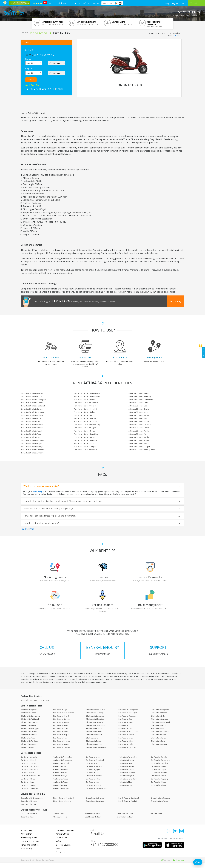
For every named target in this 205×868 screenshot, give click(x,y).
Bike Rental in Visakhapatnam (97, 753)
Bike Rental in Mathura (94, 737)
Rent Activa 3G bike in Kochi (31, 418)
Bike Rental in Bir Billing (94, 718)
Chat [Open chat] (198, 862)
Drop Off (29, 69)
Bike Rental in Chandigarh (128, 718)
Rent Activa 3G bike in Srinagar (32, 447)
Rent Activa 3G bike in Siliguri (31, 443)
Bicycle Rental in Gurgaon (160, 803)
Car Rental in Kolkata (61, 778)
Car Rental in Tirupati (94, 791)
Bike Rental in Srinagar (62, 750)
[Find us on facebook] (169, 837)
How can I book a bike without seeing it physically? (48, 508)
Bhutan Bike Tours (28, 822)
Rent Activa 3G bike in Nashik (31, 431)
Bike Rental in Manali (61, 737)
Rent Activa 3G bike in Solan (84, 443)
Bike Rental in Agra (60, 715)
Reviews (96, 3)
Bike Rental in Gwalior (61, 728)
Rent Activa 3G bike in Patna (31, 434)
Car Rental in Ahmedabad (63, 762)
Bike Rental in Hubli (126, 728)
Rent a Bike (25, 705)
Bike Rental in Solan (158, 746)
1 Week (51, 89)
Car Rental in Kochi (28, 778)
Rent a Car (34, 705)
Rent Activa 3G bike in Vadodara (33, 450)
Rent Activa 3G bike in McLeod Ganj (87, 425)
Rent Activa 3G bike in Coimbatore (140, 400)
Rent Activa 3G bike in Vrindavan (33, 453)
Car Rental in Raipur (61, 787)
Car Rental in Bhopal (28, 765)
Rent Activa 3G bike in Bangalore (140, 393)
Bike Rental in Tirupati (94, 750)
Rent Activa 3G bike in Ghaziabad (86, 406)
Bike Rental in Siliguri (126, 746)
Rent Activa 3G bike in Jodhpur (32, 415)
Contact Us (75, 3)
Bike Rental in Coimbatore (30, 721)
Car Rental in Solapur (159, 787)
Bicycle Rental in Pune (29, 809)
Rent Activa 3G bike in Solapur (139, 443)
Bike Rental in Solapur (29, 750)
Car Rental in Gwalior (159, 772)
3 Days (35, 89)
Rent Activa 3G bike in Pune (138, 434)
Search (31, 80)
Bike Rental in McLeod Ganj (128, 737)
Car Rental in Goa (60, 772)
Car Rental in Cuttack (28, 769)
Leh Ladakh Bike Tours (29, 819)
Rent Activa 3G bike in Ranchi (138, 437)
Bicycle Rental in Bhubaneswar (32, 803)
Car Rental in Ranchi (93, 787)
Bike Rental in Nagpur (61, 740)
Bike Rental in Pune (60, 743)
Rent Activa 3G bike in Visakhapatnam (141, 450)
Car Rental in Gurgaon (94, 772)
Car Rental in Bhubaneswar (63, 765)
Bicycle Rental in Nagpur (160, 806)
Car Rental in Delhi (93, 769)
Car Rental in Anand (93, 762)
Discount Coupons (64, 850)
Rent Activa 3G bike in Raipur (85, 437)
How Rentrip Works (29, 843)
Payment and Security (30, 847)
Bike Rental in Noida (158, 740)
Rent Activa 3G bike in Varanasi (85, 450)
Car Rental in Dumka (126, 769)
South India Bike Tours (125, 822)
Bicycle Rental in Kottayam (63, 806)
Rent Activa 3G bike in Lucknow (85, 422)
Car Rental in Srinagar (29, 791)
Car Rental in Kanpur (159, 775)
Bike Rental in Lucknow (29, 737)
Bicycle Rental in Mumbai (128, 806)
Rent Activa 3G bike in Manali (138, 422)
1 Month (60, 89)
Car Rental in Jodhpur (126, 775)
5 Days (43, 89)
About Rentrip (27, 836)
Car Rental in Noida (28, 784)
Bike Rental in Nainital (94, 740)
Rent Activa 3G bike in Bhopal (32, 396)
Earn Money (176, 301)
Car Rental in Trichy (126, 791)
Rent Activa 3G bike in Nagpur (85, 428)
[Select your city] (196, 3)
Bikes (182, 16)
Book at (29, 50)
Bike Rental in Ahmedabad (96, 715)
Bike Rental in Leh (157, 734)
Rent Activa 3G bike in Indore (85, 412)
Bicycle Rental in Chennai (95, 803)
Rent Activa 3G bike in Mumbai (32, 428)
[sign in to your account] (172, 3)
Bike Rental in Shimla (93, 746)
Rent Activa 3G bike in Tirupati (85, 447)
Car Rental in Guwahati (127, 772)
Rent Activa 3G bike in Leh (30, 422)
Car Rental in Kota (92, 778)
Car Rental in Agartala (29, 762)
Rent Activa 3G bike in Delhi (138, 403)
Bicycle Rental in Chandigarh (64, 803)
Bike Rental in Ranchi (159, 743)
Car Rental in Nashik (158, 781)
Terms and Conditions (30, 850)
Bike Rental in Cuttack (61, 721)
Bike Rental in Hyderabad (160, 728)
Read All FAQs (27, 529)
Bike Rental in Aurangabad (128, 715)
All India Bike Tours (60, 822)
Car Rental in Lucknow (126, 778)
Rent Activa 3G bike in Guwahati (86, 409)
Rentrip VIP (38, 3)
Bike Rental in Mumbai (29, 740)
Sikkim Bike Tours (155, 819)
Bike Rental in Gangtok (62, 724)
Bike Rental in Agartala (29, 715)
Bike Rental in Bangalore (160, 715)
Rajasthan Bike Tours (93, 819)
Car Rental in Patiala (61, 784)
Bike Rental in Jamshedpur (96, 731)
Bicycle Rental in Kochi (29, 806)
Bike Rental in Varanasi (62, 753)
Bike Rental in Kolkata (94, 734)
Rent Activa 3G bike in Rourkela (86, 440)
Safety (58, 847)
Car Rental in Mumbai (94, 781)
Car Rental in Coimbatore (160, 765)
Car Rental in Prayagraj (159, 784)
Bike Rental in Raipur (126, 743)
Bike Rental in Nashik (126, 740)
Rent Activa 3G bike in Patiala (138, 431)
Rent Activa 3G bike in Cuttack (32, 403)
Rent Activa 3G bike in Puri (30, 437)
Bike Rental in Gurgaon (159, 724)
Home (176, 16)
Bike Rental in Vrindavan (127, 753)
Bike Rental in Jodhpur (127, 731)
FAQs (204, 352)
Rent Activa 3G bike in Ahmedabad (87, 393)
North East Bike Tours (125, 819)
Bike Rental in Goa (125, 724)
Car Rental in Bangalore (160, 762)
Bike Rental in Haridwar (94, 728)
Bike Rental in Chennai (159, 718)
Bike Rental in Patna (28, 743)
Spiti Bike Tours (59, 819)
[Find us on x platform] (175, 837)
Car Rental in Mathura (159, 778)
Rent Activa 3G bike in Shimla (138, 440)
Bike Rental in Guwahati (29, 728)
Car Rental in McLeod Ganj (30, 781)
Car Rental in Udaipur (159, 791)
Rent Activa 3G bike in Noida (85, 431)
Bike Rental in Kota (125, 734)
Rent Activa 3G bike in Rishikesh (32, 440)
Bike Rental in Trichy (126, 750)
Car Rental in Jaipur (93, 775)
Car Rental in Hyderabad (30, 775)
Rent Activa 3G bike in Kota (137, 418)
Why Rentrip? (26, 839)
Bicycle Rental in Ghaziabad (129, 803)
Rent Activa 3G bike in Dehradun (86, 403)
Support (59, 854)
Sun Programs (179, 865)
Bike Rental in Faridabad (30, 724)
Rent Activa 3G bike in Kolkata (85, 418)
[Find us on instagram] (181, 837)
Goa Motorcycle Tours (93, 822)
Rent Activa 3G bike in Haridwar (32, 412)
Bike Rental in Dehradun (127, 721)
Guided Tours (62, 3)
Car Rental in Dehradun (62, 769)
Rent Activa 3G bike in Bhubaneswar (87, 396)
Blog (50, 3)
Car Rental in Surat (60, 791)
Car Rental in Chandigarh (95, 765)
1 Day (28, 89)
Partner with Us (62, 839)
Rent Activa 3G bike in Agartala (32, 393)
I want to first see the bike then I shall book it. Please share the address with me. (63, 501)
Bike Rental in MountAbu (160, 737)
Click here (177, 36)
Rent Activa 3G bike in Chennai (85, 400)
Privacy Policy (27, 854)
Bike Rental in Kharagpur (30, 734)
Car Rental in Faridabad (160, 769)
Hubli (188, 16)
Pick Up (28, 59)
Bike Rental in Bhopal (29, 718)
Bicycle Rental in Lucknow (95, 806)
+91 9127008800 (104, 850)
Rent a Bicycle (44, 705)
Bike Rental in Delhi (158, 721)
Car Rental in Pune (27, 787)
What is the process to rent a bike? (41, 486)
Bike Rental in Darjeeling (95, 721)
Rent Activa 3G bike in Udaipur (139, 447)
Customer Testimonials (66, 836)
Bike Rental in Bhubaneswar (64, 718)
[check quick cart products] (183, 3)
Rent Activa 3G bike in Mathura (32, 425)
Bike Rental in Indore (28, 731)
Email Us (98, 839)
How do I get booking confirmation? (41, 523)
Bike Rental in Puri (92, 743)
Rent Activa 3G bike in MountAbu (140, 425)
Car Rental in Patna (93, 784)
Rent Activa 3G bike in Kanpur (85, 415)
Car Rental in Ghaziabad (30, 772)
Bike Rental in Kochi (60, 734)
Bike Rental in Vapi (28, 753)
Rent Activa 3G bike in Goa (137, 406)
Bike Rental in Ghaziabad (95, 724)
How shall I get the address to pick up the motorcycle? (50, 516)
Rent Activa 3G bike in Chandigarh (33, 400)
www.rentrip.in (38, 491)
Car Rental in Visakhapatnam (96, 794)
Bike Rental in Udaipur (159, 750)
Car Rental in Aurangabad (128, 762)
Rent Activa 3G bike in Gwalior (139, 409)
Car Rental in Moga (60, 781)
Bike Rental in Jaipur (61, 731)
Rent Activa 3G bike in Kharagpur (140, 415)
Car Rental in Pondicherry (128, 784)
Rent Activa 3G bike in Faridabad (33, 406)
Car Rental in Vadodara (29, 794)
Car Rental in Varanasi (61, 794)
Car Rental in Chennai (126, 765)
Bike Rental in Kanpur (159, 731)
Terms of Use (62, 843)
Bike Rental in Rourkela (62, 746)
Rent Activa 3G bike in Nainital (139, 428)
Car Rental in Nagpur (126, 781)
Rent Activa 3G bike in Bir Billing (139, 396)
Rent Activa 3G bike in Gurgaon (32, 409)
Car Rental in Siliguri (126, 787)
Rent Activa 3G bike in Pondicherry (87, 434)
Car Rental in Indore (61, 775)
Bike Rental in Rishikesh (29, 746)
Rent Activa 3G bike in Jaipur (138, 412)
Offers (86, 3)
